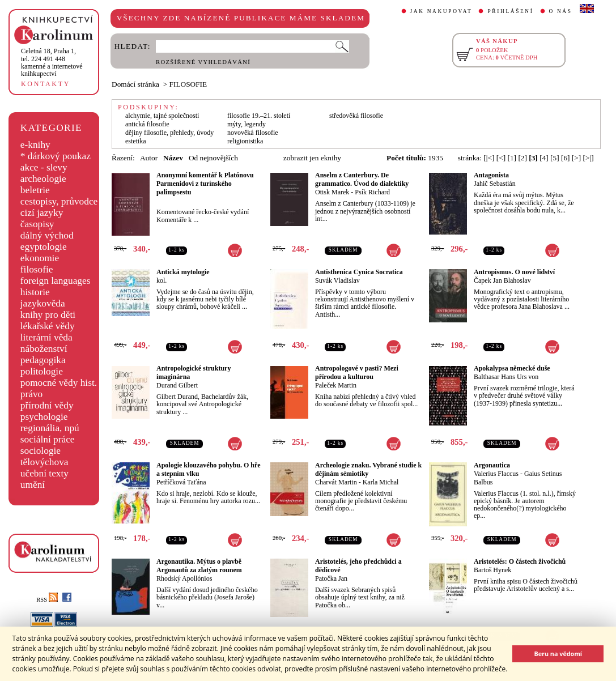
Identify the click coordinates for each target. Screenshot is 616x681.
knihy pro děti (48, 315)
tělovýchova (44, 462)
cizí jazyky (42, 213)
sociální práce (48, 439)
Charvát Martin (336, 482)
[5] (555, 158)
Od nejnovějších (213, 158)
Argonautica (492, 465)
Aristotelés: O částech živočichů (520, 561)
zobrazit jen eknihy (312, 158)
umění (33, 485)
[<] (501, 158)
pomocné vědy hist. (59, 383)
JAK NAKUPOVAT (441, 11)
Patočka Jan (331, 578)
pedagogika (43, 360)
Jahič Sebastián (495, 184)
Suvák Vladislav (337, 280)
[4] (544, 158)
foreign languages (56, 281)
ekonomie (40, 258)
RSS (47, 600)
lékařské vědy (48, 326)
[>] (576, 158)
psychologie (44, 417)
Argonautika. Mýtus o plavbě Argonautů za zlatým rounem (199, 566)
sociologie (41, 451)
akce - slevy (44, 167)
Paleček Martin (336, 385)
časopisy (37, 224)
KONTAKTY (46, 84)
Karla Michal (381, 482)
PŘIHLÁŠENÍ (510, 11)
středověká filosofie (356, 116)
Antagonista (491, 175)
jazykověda (43, 303)
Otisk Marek (332, 192)
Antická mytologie (183, 272)
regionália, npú (50, 428)
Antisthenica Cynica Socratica (359, 272)
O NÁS (561, 11)
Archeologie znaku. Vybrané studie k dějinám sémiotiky (368, 469)
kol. (162, 280)
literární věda (46, 337)
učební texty (44, 473)
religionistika (245, 141)
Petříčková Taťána (181, 482)
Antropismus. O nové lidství (514, 272)
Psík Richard (372, 192)
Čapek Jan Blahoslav (502, 280)
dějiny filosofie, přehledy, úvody (169, 133)
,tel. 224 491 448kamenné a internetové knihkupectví (52, 62)
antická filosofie (147, 124)
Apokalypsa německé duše (512, 368)
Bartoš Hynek (492, 570)
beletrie (35, 190)
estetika (136, 141)
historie (35, 292)
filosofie (37, 269)
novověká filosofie (253, 133)
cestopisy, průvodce (59, 201)
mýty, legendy (247, 124)
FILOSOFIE (188, 84)
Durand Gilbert (177, 385)
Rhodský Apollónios (184, 578)
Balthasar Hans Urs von (506, 377)
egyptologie (44, 247)
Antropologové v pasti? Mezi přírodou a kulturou (357, 373)
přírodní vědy (47, 405)
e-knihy (35, 145)
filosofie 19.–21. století (259, 116)
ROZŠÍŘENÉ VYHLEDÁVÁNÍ (203, 62)
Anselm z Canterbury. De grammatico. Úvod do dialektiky (362, 179)
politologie (42, 371)
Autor (149, 158)
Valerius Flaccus (496, 474)
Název (173, 158)
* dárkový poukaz (56, 156)
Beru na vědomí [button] (558, 654)
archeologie (43, 179)
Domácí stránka (135, 84)
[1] (512, 158)
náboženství (44, 349)
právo (31, 394)
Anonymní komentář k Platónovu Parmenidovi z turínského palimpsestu (205, 184)
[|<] (489, 158)
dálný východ (47, 235)
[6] (566, 158)
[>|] (589, 158)
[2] (522, 158)
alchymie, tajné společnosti (162, 116)
